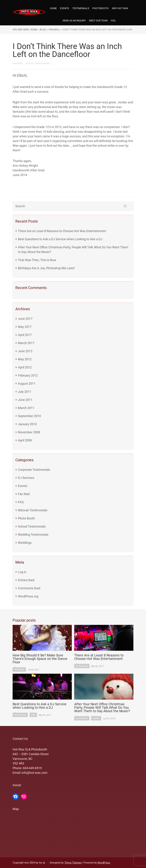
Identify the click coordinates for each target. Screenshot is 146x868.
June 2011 (25, 400)
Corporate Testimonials (34, 470)
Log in (22, 572)
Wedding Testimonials (33, 535)
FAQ (113, 21)
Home (53, 8)
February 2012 (28, 375)
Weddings (25, 543)
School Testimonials (32, 526)
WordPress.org (28, 596)
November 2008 (29, 432)
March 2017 (26, 343)
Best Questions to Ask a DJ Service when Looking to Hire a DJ (60, 239)
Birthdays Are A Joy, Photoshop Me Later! (46, 268)
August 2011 (27, 384)
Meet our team (98, 21)
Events (64, 8)
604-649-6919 (32, 768)
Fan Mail (24, 494)
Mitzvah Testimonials (33, 510)
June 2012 (25, 351)
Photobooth (100, 8)
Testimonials (81, 8)
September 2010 (29, 416)
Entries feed (26, 580)
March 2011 (26, 408)
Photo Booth (26, 518)
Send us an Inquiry (74, 21)
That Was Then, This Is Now (37, 260)
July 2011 (25, 392)
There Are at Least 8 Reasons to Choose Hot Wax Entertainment (62, 231)
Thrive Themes (73, 863)
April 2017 (25, 335)
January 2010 (27, 424)
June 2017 (25, 319)
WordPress (104, 863)
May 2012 (25, 359)
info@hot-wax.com (35, 773)
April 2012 (25, 367)
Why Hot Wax (120, 8)
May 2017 (25, 327)
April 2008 (25, 440)
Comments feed (29, 588)
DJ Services (26, 478)
